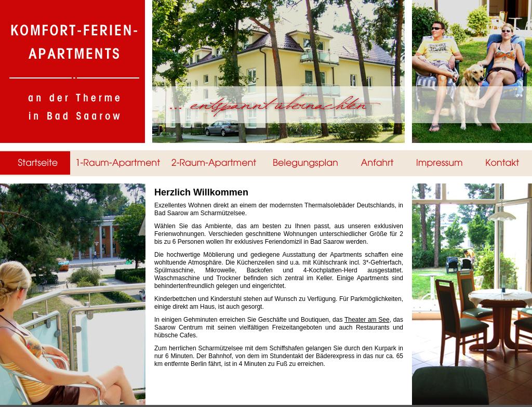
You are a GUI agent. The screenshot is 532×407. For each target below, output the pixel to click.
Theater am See (367, 320)
